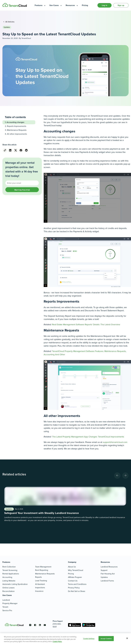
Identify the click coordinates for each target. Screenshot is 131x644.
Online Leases (8, 588)
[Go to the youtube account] (45, 625)
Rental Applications (11, 574)
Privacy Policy (74, 588)
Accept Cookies (106, 638)
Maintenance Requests (17, 130)
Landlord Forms (107, 581)
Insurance (39, 591)
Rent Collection (9, 567)
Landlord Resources (109, 567)
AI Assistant (40, 584)
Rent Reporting (42, 570)
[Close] (127, 638)
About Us (72, 567)
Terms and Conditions (77, 584)
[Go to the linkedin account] (40, 625)
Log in (104, 5)
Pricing (71, 574)
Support (104, 570)
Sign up (121, 5)
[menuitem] (40, 5)
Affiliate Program (75, 577)
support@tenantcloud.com (115, 442)
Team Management (43, 567)
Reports (38, 577)
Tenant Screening (10, 570)
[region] (65, 639)
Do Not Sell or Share (77, 591)
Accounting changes (15, 122)
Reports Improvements (17, 126)
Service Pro (7, 610)
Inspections (40, 588)
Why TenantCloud (76, 570)
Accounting (7, 577)
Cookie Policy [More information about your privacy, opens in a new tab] (57, 642)
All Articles (10, 22)
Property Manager (10, 603)
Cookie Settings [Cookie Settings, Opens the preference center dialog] (89, 638)
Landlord (6, 600)
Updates (7, 27)
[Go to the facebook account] (35, 625)
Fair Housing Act (108, 574)
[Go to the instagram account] (30, 625)
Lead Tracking (41, 581)
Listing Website (9, 581)
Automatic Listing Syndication (15, 584)
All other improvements (17, 134)
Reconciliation (9, 591)
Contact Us (73, 581)
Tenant (5, 607)
